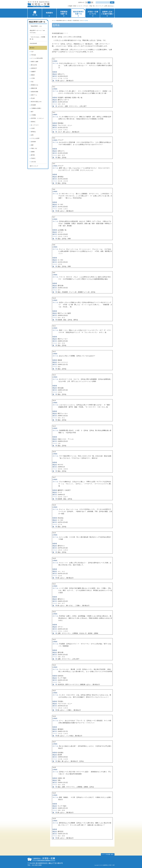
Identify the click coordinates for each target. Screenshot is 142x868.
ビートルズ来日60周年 (37, 58)
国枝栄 (33, 75)
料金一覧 (92, 6)
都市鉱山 (33, 132)
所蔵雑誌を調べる (64, 13)
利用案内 (49, 13)
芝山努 (33, 98)
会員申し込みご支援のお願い (107, 13)
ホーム (35, 13)
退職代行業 (34, 88)
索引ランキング (34, 166)
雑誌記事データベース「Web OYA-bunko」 (37, 32)
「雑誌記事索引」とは (36, 26)
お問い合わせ (108, 6)
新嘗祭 (33, 152)
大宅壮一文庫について (93, 13)
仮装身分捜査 (35, 92)
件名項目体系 (33, 43)
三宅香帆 (33, 115)
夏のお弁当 (34, 65)
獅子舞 (33, 155)
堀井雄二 (33, 122)
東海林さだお (35, 85)
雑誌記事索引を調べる (78, 13)
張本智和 (33, 142)
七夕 (32, 52)
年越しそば (34, 148)
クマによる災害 (35, 138)
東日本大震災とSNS (36, 102)
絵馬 (32, 135)
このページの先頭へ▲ (108, 854)
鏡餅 (32, 145)
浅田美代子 (34, 68)
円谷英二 (33, 158)
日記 (32, 82)
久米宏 (33, 128)
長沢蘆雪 (33, 105)
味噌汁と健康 (35, 62)
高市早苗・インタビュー (38, 118)
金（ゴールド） (35, 125)
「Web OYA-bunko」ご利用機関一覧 (37, 38)
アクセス (86, 6)
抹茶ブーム (34, 95)
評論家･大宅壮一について (75, 6)
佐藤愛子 (33, 72)
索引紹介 (70, 20)
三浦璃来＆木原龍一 (36, 108)
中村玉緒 (33, 55)
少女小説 (33, 162)
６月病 (33, 78)
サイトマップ (99, 6)
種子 (32, 112)
